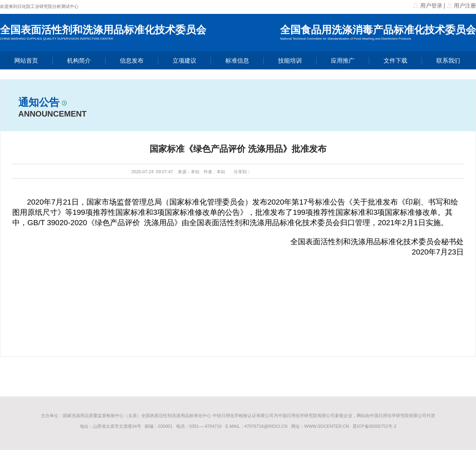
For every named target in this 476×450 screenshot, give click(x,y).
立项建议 (184, 60)
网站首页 (26, 60)
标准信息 (237, 60)
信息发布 (132, 60)
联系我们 (448, 60)
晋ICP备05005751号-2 (374, 426)
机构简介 (79, 60)
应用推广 (343, 60)
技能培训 (290, 60)
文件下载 (395, 60)
